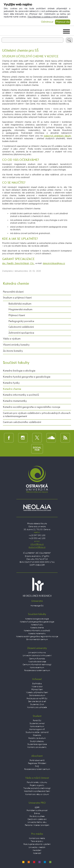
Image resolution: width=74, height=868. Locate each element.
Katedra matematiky (15, 401)
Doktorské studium (37, 695)
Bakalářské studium (20, 304)
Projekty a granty (37, 785)
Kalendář (37, 853)
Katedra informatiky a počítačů (21, 395)
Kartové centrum (37, 668)
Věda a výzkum (12, 339)
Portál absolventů (37, 760)
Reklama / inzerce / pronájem (37, 825)
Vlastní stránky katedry (16, 345)
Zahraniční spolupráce (21, 333)
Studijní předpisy (37, 741)
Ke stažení (37, 850)
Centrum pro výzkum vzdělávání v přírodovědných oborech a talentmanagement (37, 415)
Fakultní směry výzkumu (37, 782)
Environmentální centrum (37, 639)
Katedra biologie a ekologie (19, 371)
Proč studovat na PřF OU (37, 699)
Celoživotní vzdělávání (21, 327)
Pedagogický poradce (21, 321)
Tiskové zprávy (37, 841)
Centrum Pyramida (37, 659)
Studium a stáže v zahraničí (37, 732)
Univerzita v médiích (37, 847)
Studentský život (37, 704)
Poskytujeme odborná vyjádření (37, 844)
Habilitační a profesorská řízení (37, 791)
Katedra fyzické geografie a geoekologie (27, 377)
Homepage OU (37, 606)
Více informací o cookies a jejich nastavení (48, 17)
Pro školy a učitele (37, 816)
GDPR (37, 808)
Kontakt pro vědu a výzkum (37, 794)
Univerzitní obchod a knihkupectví (37, 656)
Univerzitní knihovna (37, 653)
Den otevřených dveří (37, 702)
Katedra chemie (16, 284)
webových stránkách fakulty (57, 136)
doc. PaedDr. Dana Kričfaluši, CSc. (18, 263)
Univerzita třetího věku (37, 822)
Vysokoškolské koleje (37, 662)
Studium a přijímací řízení (17, 298)
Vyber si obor (37, 687)
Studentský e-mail (37, 723)
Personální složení (13, 292)
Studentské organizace (37, 744)
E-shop (37, 813)
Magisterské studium (20, 310)
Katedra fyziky (11, 383)
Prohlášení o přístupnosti (37, 810)
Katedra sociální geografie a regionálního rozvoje (32, 407)
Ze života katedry (13, 351)
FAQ (37, 766)
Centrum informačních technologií (37, 665)
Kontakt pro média (37, 838)
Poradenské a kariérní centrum (37, 670)
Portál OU (37, 721)
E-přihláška (37, 684)
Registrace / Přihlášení (37, 763)
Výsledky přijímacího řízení (37, 692)
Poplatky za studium (37, 738)
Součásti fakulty (16, 363)
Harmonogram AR (37, 729)
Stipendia (37, 735)
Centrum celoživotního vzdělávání (22, 422)
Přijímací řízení (17, 315)
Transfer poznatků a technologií (37, 788)
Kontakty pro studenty (37, 747)
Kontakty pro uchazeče (37, 707)
